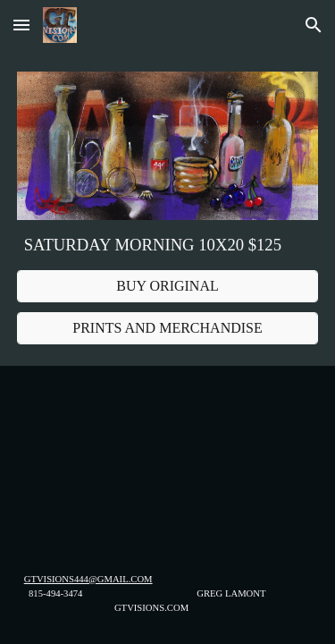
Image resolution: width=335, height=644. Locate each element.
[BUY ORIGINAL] (168, 286)
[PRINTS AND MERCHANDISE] (168, 328)
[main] (168, 245)
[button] (21, 25)
